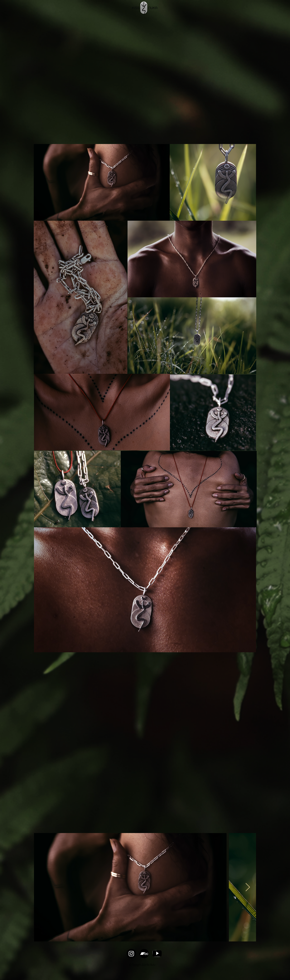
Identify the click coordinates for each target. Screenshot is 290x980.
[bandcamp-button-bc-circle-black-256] (144, 954)
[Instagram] (131, 954)
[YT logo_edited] (157, 954)
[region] (102, 182)
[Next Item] (248, 887)
